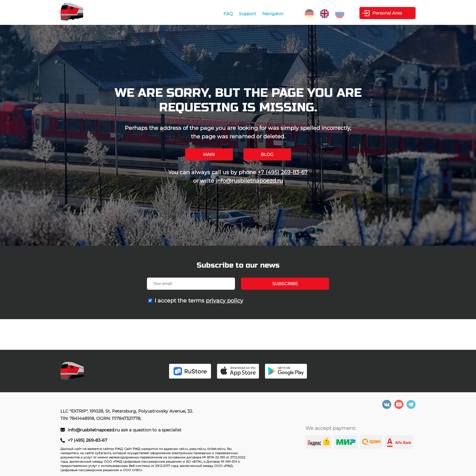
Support (248, 14)
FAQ (228, 14)
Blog (267, 154)
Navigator (273, 14)
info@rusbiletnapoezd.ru (249, 181)
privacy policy (224, 301)
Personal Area (387, 13)
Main (209, 154)
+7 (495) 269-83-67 (283, 172)
